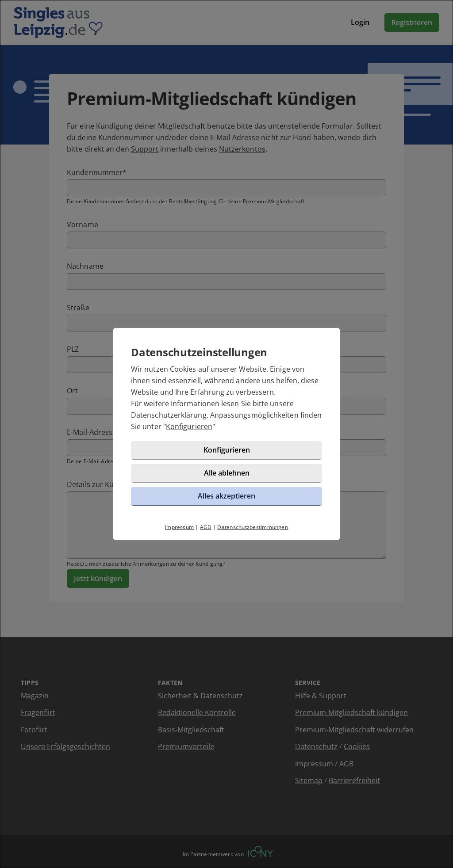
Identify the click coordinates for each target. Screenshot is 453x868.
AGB (206, 527)
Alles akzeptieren (226, 496)
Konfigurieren (189, 426)
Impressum (179, 527)
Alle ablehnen (227, 473)
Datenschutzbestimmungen (253, 527)
